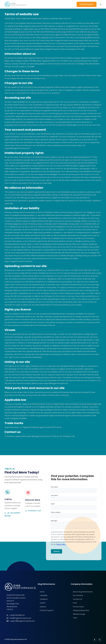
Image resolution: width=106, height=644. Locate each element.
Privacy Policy (78, 607)
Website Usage (79, 614)
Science (43, 607)
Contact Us (77, 599)
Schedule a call (33, 519)
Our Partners (78, 595)
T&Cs (75, 618)
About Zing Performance (83, 592)
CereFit (43, 603)
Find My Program (87, 4)
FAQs (75, 603)
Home (42, 592)
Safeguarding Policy (81, 610)
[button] (101, 4)
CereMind (44, 599)
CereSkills (44, 595)
